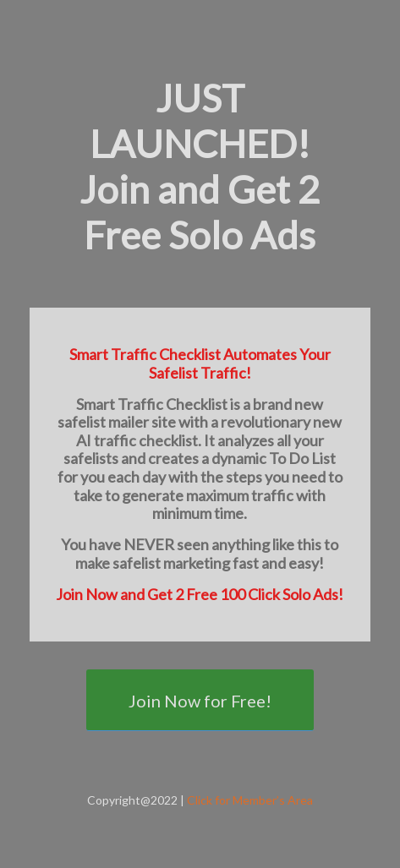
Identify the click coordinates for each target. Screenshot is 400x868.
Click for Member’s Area (250, 800)
